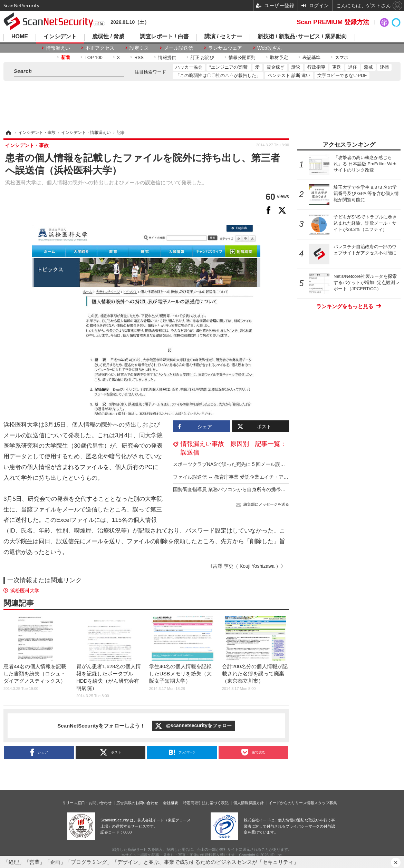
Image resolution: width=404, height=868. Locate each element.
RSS (139, 57)
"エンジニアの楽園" (229, 67)
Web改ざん (270, 48)
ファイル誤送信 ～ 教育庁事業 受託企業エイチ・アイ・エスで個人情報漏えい (257, 477)
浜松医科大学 (25, 591)
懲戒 (368, 67)
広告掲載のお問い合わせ (137, 803)
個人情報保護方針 (249, 803)
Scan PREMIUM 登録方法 (333, 22)
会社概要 (171, 803)
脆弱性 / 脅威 (108, 37)
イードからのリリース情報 (291, 803)
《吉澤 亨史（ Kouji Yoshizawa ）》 (247, 566)
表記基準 (311, 57)
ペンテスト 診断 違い (289, 75)
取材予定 (279, 57)
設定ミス (139, 48)
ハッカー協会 (189, 67)
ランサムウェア (225, 48)
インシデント (60, 37)
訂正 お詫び (203, 57)
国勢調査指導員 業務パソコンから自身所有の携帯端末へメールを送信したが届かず (263, 489)
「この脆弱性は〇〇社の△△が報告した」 (218, 75)
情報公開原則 (242, 57)
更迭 (337, 67)
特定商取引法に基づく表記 (206, 803)
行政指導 (316, 67)
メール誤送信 (179, 48)
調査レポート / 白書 (164, 37)
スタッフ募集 (326, 803)
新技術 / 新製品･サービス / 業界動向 (302, 37)
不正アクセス (100, 48)
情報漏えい (58, 48)
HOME (20, 37)
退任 (353, 67)
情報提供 (167, 57)
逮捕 (384, 67)
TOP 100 (94, 57)
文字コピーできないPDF (342, 75)
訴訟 (296, 67)
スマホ (342, 57)
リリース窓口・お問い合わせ (87, 803)
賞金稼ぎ (276, 67)
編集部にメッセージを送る (266, 504)
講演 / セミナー (223, 37)
